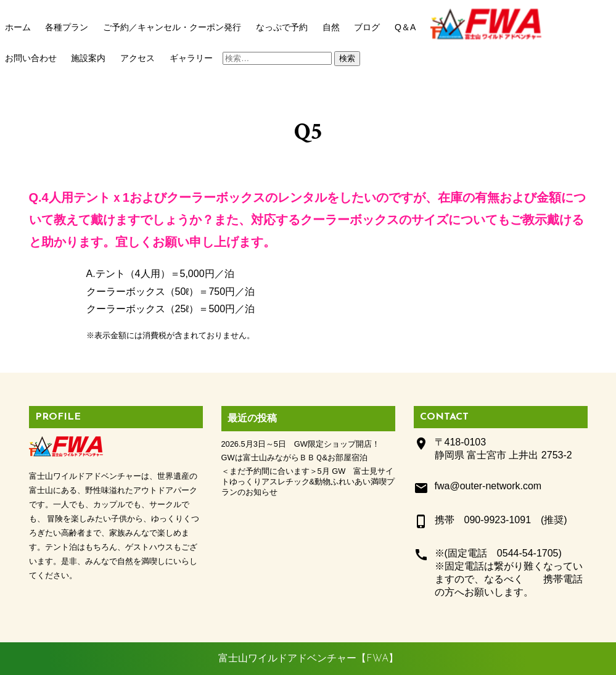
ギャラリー (191, 58)
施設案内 (88, 58)
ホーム (18, 27)
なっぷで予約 (282, 27)
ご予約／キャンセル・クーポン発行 (172, 27)
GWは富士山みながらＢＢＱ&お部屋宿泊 (295, 458)
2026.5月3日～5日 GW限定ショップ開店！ (301, 444)
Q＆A (405, 27)
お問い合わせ (31, 58)
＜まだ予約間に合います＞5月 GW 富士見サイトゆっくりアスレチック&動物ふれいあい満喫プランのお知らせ (308, 482)
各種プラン (67, 27)
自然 (331, 27)
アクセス (138, 58)
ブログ (367, 27)
